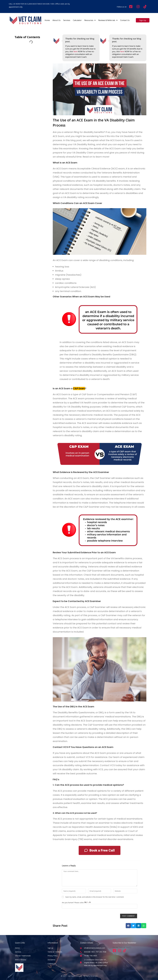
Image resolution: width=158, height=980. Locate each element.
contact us (125, 20)
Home (47, 20)
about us (57, 20)
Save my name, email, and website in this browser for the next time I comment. (95, 897)
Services (67, 20)
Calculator (77, 20)
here (75, 51)
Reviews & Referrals (108, 20)
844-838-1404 (48, 4)
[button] (128, 926)
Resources (90, 20)
